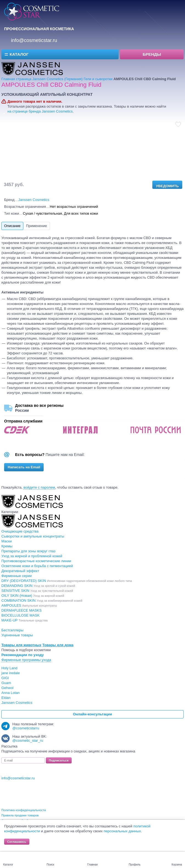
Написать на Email (24, 467)
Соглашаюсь (17, 842)
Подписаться (59, 760)
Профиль (135, 865)
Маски (7, 541)
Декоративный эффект (20, 571)
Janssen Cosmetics (34, 200)
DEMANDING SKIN (38, 586)
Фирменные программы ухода (26, 660)
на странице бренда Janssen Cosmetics (40, 111)
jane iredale (11, 673)
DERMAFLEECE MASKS (22, 610)
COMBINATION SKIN (42, 600)
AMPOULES (29, 605)
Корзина (177, 865)
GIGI (5, 678)
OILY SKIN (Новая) (33, 596)
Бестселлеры (12, 630)
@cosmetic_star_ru (28, 740)
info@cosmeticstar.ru (34, 40)
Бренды (152, 54)
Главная (92, 865)
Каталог (19, 54)
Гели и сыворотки (98, 79)
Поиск (51, 865)
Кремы (7, 546)
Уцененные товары (17, 635)
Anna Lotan (11, 693)
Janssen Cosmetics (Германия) (58, 79)
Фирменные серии (17, 576)
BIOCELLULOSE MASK (20, 615)
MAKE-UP (24, 620)
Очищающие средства (20, 531)
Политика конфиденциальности (24, 810)
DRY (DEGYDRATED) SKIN (67, 581)
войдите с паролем (39, 487)
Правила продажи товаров (20, 815)
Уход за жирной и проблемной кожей (32, 556)
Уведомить (167, 186)
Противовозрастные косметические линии (36, 561)
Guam (6, 683)
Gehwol (7, 688)
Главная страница (16, 79)
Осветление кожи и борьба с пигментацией (37, 566)
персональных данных (122, 831)
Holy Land (9, 668)
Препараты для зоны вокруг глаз (28, 551)
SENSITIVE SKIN (37, 591)
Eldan (6, 698)
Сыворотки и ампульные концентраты (33, 536)
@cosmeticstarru (26, 728)
